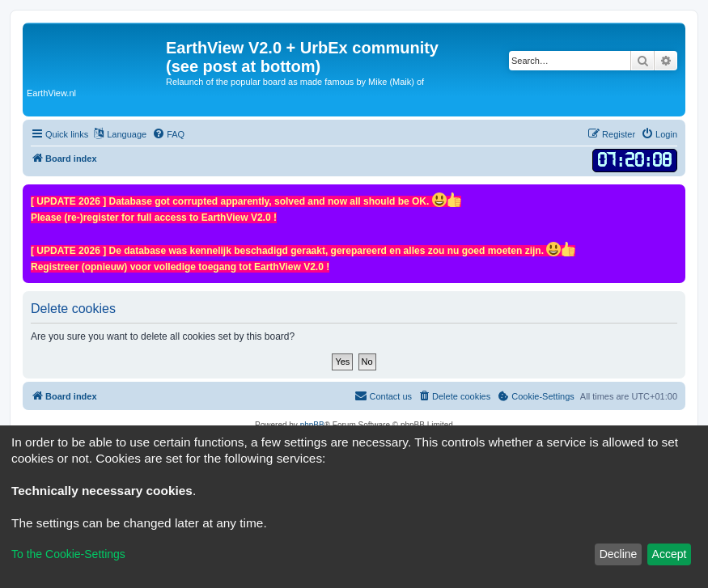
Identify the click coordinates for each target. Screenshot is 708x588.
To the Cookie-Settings (68, 554)
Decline (619, 554)
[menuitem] (168, 134)
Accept (670, 554)
